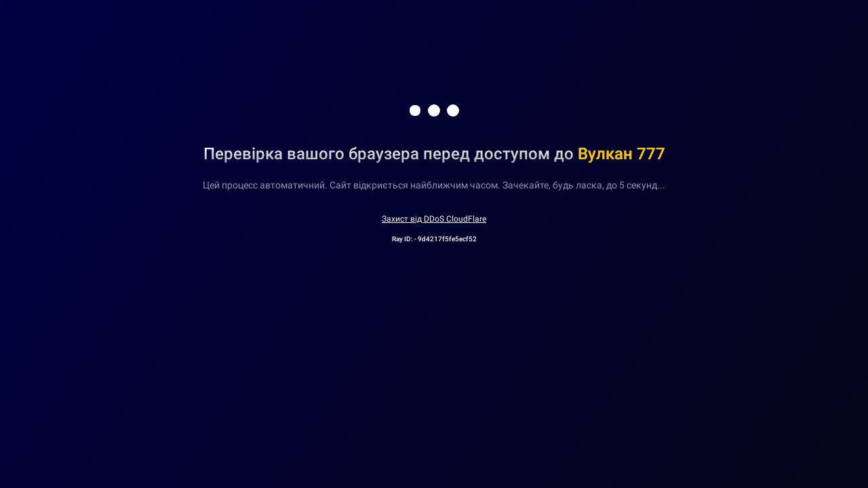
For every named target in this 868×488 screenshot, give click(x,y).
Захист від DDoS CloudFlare (434, 219)
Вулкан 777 (622, 154)
